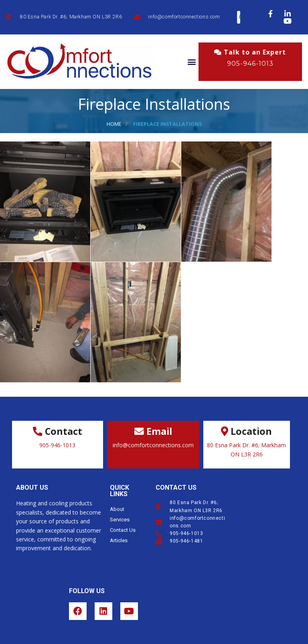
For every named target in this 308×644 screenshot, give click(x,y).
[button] (192, 62)
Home (114, 124)
